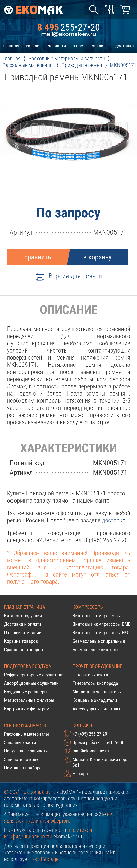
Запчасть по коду (21, 759)
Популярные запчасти (26, 751)
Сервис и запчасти (25, 725)
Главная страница (25, 607)
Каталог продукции (23, 616)
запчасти (57, 46)
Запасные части (20, 742)
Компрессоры (88, 607)
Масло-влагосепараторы (97, 692)
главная (11, 46)
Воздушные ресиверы (26, 692)
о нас (78, 46)
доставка (125, 46)
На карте (81, 774)
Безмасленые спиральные (99, 641)
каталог (34, 46)
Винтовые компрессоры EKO (101, 633)
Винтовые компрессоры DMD (102, 624)
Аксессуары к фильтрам (96, 709)
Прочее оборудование (97, 666)
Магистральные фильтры (29, 700)
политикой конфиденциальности (48, 833)
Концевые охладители (95, 700)
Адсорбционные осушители (31, 683)
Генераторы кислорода (95, 683)
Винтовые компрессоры (97, 616)
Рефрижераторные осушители (34, 675)
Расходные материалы (27, 734)
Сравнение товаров (24, 650)
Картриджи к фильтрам (27, 709)
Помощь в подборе (23, 768)
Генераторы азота (90, 675)
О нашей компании (23, 633)
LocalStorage (44, 859)
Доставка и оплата (23, 624)
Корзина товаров (21, 641)
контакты (99, 46)
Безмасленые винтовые (97, 650)
